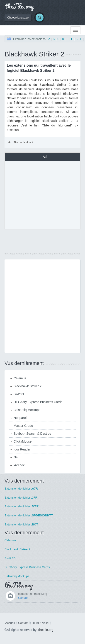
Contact (23, 598)
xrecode (19, 465)
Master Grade (23, 426)
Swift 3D (19, 394)
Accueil (10, 623)
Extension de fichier (21, 489)
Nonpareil (20, 418)
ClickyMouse (23, 441)
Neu (17, 457)
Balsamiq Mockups (27, 410)
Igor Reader (22, 449)
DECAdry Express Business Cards (38, 402)
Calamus (20, 378)
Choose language (18, 18)
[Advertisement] (45, 195)
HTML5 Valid (40, 623)
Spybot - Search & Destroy (32, 434)
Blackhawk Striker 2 (28, 386)
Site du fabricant (21, 142)
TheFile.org (45, 630)
